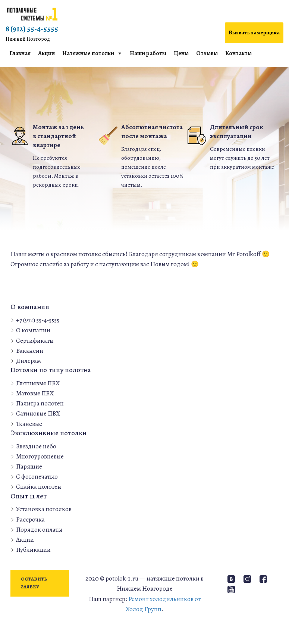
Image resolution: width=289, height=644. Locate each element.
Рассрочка (30, 519)
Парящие (29, 466)
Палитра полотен (40, 403)
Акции (46, 53)
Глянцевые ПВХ (38, 383)
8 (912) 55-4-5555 (32, 34)
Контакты (238, 53)
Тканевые (29, 424)
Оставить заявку (34, 583)
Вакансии (30, 351)
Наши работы (148, 53)
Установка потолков (44, 509)
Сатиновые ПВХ (38, 413)
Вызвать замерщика (254, 32)
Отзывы (207, 53)
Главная (20, 53)
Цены (181, 53)
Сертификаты (35, 341)
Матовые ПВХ (35, 393)
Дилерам (29, 361)
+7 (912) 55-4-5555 (38, 320)
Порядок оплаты (39, 530)
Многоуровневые (40, 456)
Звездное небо (36, 446)
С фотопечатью (37, 477)
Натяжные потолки (88, 53)
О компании (33, 330)
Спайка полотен (39, 487)
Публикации (33, 550)
